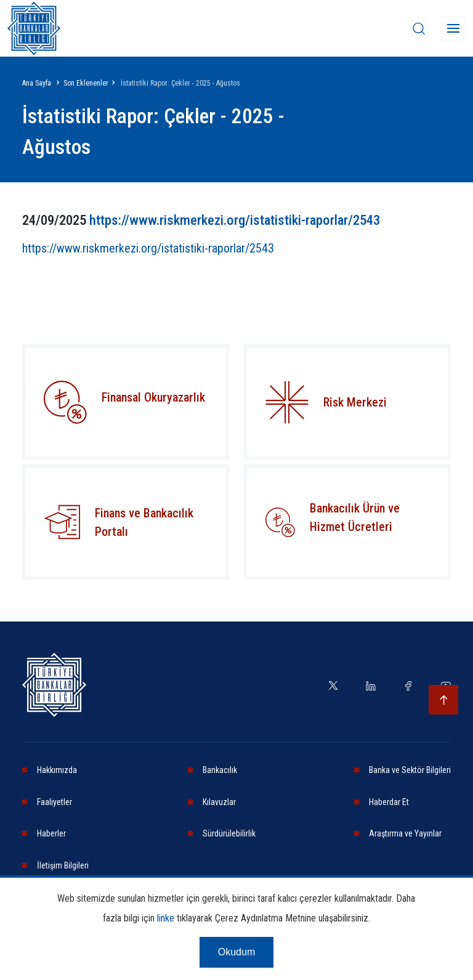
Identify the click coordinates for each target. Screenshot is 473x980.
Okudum (236, 952)
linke (166, 918)
